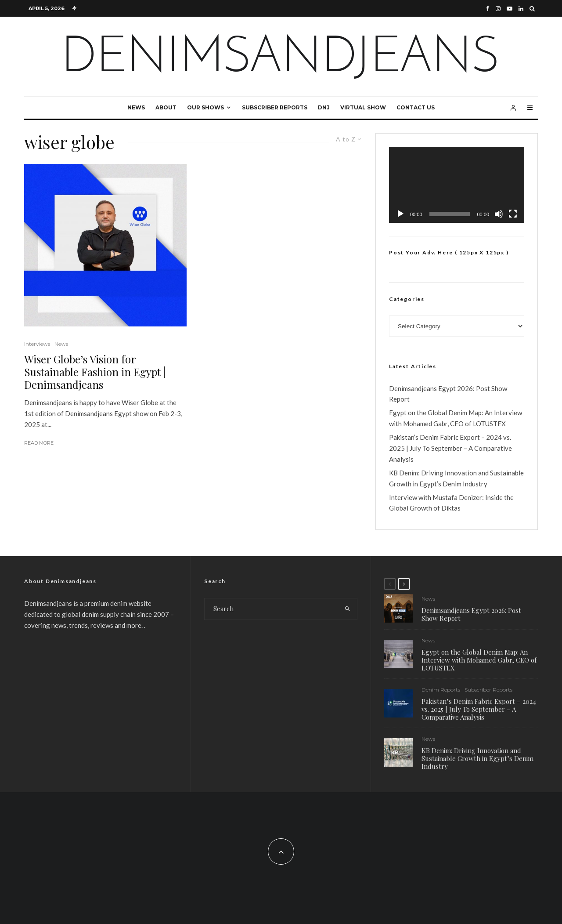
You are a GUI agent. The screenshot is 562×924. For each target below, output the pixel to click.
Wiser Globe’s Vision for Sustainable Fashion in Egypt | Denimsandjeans (95, 372)
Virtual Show (363, 107)
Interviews (37, 344)
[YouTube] (510, 9)
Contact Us (416, 107)
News (136, 107)
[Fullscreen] (513, 214)
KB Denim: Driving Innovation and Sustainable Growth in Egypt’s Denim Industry (477, 761)
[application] (457, 185)
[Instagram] (498, 9)
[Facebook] (488, 9)
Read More (39, 443)
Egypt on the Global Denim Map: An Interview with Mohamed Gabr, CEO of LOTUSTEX (479, 660)
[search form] (271, 609)
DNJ (324, 107)
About (166, 107)
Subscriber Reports (275, 107)
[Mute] (499, 214)
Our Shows (205, 107)
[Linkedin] (521, 9)
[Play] (400, 214)
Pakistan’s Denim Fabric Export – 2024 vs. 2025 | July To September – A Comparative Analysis (450, 448)
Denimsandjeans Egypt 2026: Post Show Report (471, 614)
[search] (348, 609)
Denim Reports (441, 690)
